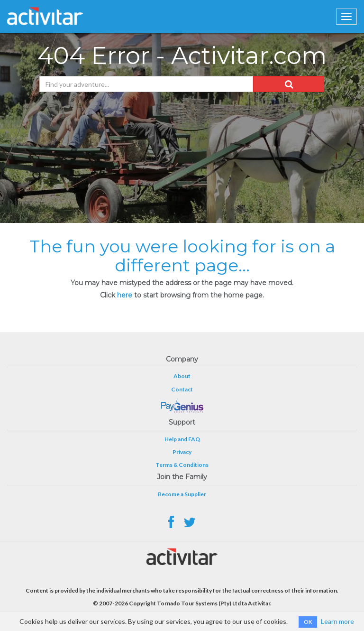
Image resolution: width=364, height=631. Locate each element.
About (182, 376)
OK (308, 622)
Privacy (182, 452)
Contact (182, 389)
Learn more (337, 621)
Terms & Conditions (182, 465)
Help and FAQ (182, 439)
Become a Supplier (182, 494)
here (125, 295)
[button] (289, 84)
